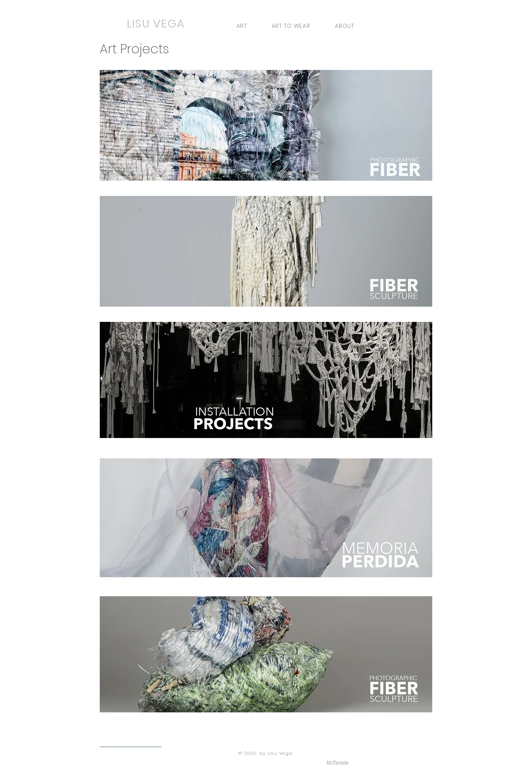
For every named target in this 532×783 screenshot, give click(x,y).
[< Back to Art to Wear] (131, 742)
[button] (242, 26)
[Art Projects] (337, 762)
